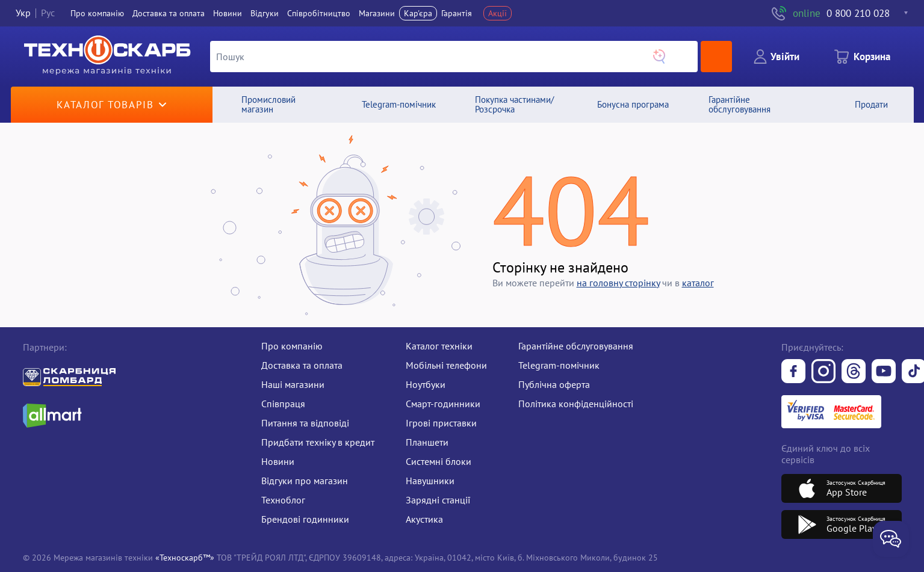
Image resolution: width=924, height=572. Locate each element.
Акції (498, 13)
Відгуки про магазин (305, 481)
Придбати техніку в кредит (318, 442)
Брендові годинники (305, 519)
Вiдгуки (265, 13)
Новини (228, 13)
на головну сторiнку (618, 283)
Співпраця (283, 404)
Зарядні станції (438, 500)
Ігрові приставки (441, 423)
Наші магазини (293, 384)
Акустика (424, 519)
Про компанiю (97, 13)
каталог (698, 283)
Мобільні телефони (446, 365)
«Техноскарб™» (185, 557)
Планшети (427, 442)
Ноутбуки (426, 384)
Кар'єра (418, 13)
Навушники (430, 481)
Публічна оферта (554, 384)
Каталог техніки (439, 346)
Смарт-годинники (443, 404)
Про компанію (292, 346)
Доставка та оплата (169, 13)
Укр (23, 13)
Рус (48, 13)
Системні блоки (439, 461)
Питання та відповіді (305, 423)
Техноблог (283, 500)
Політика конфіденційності (576, 404)
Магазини (377, 13)
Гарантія (457, 13)
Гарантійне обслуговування (576, 346)
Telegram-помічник (559, 365)
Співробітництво (319, 13)
